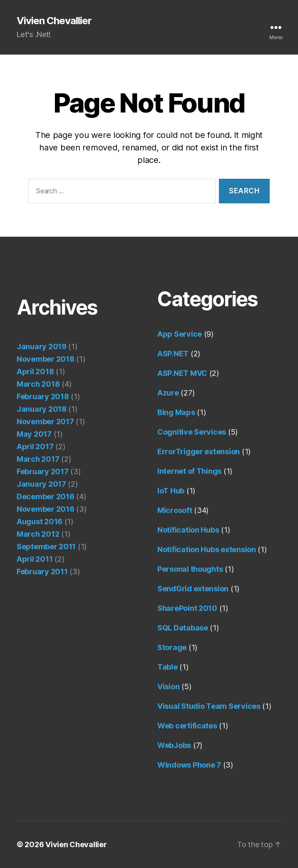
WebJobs (174, 745)
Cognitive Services (192, 432)
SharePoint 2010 (187, 608)
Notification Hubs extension (207, 549)
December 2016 (46, 497)
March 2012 (38, 534)
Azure (168, 393)
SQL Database (183, 628)
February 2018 (43, 396)
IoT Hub (171, 491)
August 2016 (40, 522)
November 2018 (46, 359)
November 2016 (46, 509)
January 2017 (41, 484)
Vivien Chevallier (54, 21)
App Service (180, 334)
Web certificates (187, 726)
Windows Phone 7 (189, 765)
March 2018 (38, 384)
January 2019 (42, 346)
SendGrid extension (193, 589)
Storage (172, 647)
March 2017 (38, 459)
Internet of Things (189, 471)
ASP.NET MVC (182, 373)
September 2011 (46, 547)
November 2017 (45, 421)
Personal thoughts (190, 569)
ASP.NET (173, 354)
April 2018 (35, 371)
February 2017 (43, 472)
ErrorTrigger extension (199, 452)
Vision (168, 687)
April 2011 (35, 559)
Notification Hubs (188, 530)
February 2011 (42, 572)
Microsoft (175, 510)
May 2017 (34, 434)
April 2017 (35, 447)
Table (168, 667)
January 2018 (42, 409)
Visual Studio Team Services (209, 706)
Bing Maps (176, 412)
